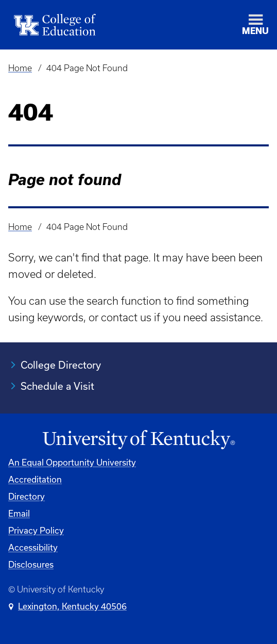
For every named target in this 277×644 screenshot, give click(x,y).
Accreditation (35, 479)
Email (19, 513)
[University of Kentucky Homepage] (138, 440)
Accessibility (33, 547)
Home (20, 68)
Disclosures (31, 564)
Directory (27, 496)
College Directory (61, 365)
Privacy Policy (36, 530)
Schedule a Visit (57, 386)
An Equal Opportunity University (72, 462)
